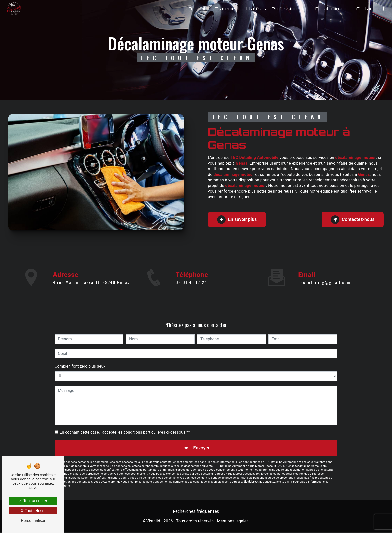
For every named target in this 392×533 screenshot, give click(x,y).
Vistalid (153, 522)
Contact (365, 9)
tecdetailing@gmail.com (324, 277)
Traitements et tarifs (237, 9)
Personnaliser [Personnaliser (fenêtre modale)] (33, 521)
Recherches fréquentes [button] (196, 512)
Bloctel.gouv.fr (252, 482)
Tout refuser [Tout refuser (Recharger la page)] (33, 511)
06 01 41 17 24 (191, 288)
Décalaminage (331, 9)
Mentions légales (233, 522)
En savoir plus (239, 220)
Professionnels (289, 9)
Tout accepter (33, 501)
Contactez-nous (351, 220)
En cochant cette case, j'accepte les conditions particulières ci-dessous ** (125, 432)
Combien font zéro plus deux (80, 366)
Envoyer (202, 449)
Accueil (197, 9)
